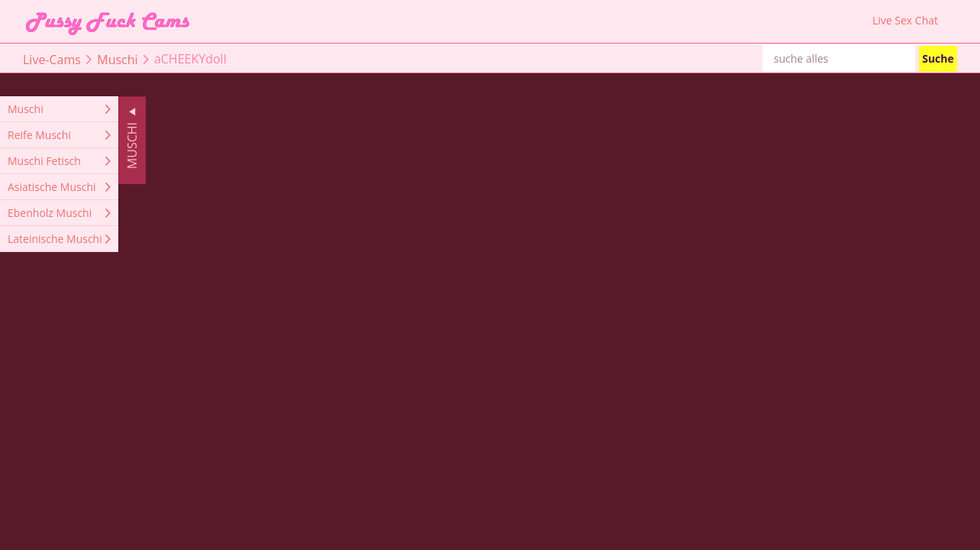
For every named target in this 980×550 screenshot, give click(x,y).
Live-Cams (52, 59)
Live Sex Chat (905, 21)
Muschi (117, 59)
